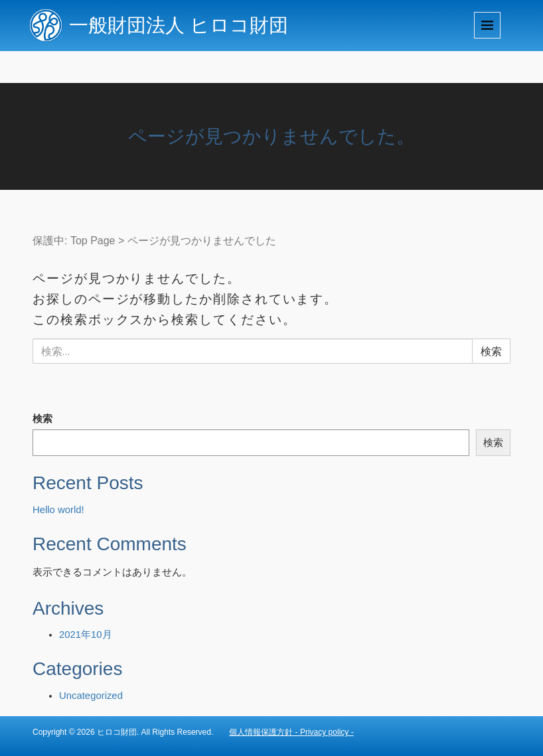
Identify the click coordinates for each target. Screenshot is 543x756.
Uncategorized (91, 696)
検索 (42, 419)
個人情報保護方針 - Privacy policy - (291, 732)
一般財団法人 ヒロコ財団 (179, 25)
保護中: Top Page (74, 241)
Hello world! (58, 510)
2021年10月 (86, 635)
